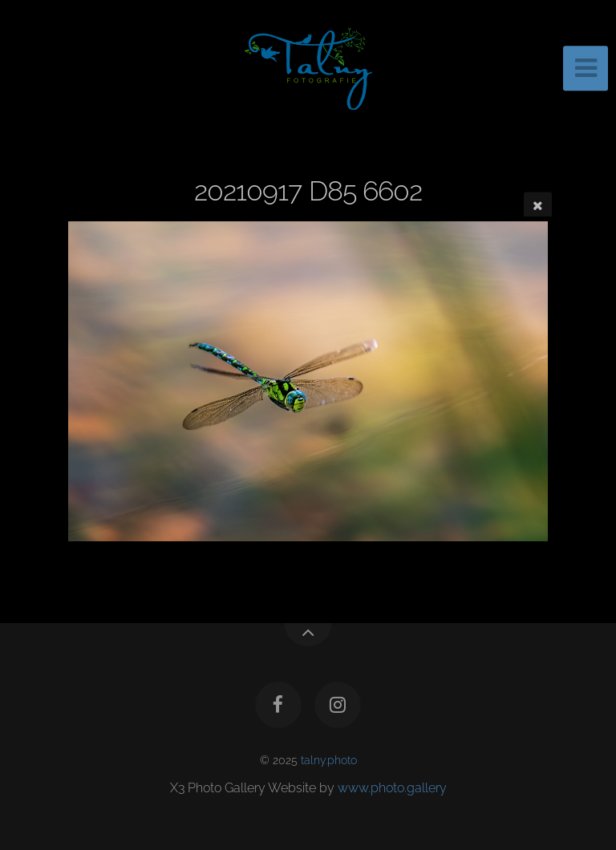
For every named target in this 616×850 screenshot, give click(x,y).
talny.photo (329, 760)
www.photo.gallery (392, 788)
